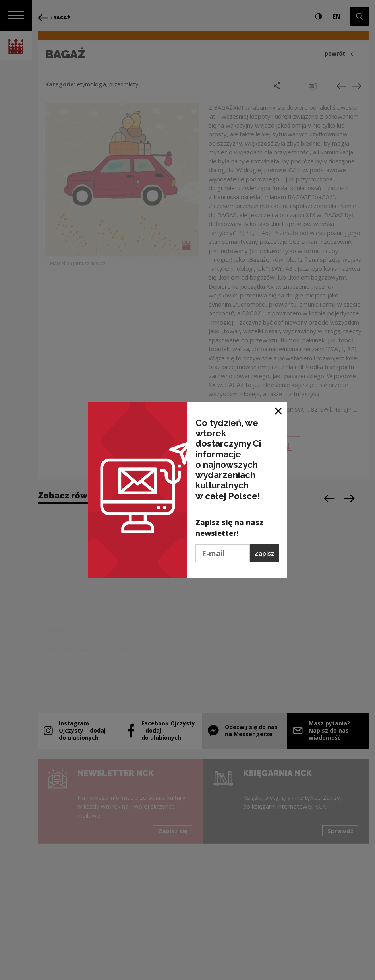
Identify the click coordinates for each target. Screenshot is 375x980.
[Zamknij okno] (279, 411)
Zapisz (264, 553)
